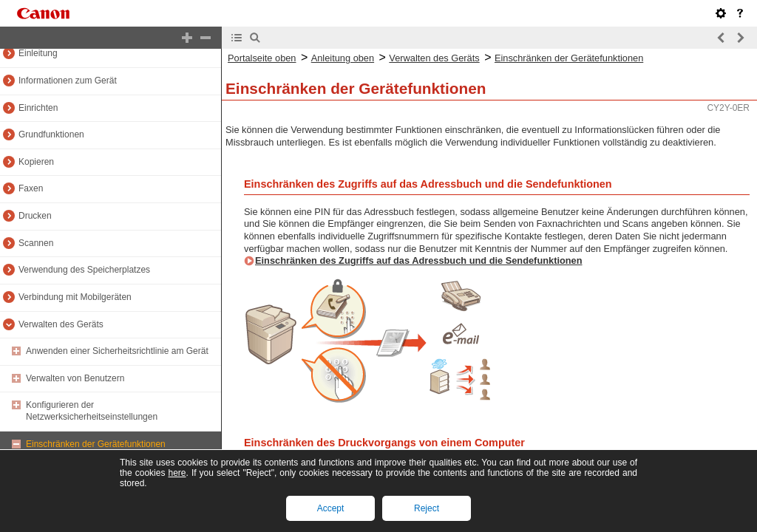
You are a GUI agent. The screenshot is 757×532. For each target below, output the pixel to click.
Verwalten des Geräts (61, 324)
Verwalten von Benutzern (75, 378)
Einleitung (38, 53)
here (177, 473)
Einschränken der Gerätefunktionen (96, 444)
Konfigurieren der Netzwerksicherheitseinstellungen (92, 411)
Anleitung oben (343, 58)
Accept (331, 508)
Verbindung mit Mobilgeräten (75, 297)
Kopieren (36, 162)
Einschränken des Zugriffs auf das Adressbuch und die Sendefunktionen (419, 260)
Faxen (31, 188)
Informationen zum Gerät (68, 81)
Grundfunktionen (51, 134)
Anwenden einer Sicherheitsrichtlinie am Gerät (117, 351)
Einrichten (38, 108)
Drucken (35, 216)
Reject (427, 508)
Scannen (36, 243)
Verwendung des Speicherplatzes (84, 270)
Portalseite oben (262, 58)
